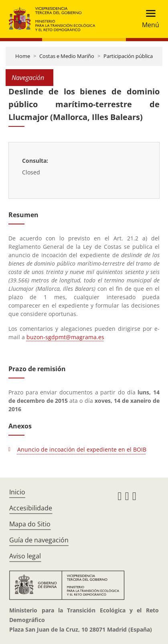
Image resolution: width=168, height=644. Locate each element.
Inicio (17, 492)
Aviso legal (25, 556)
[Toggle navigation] (148, 19)
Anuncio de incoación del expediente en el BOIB (82, 449)
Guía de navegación (39, 540)
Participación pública (128, 56)
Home (23, 56)
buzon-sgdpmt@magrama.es (65, 337)
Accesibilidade (31, 508)
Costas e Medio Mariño (67, 56)
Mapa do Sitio (30, 524)
